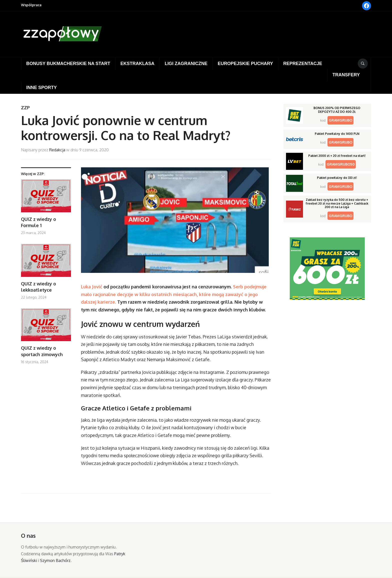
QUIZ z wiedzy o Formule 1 (38, 222)
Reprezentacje (303, 64)
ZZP (25, 108)
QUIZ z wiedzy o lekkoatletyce (38, 287)
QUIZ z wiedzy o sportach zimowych (42, 351)
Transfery (346, 75)
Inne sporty (41, 88)
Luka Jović (92, 287)
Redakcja (57, 150)
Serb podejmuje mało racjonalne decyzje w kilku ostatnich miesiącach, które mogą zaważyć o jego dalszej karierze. (174, 294)
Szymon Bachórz (55, 560)
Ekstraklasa (137, 64)
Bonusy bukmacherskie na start (68, 64)
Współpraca (31, 5)
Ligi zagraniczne (186, 64)
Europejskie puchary (245, 64)
